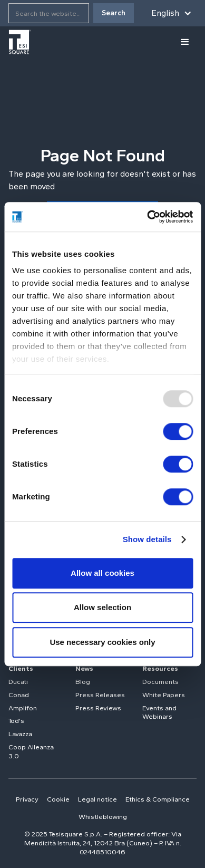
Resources (160, 668)
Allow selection (102, 607)
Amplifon (23, 708)
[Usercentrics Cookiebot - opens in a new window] (147, 217)
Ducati (18, 682)
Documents (160, 682)
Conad (19, 695)
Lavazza (20, 734)
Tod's (16, 721)
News (84, 668)
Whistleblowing (103, 817)
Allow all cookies (102, 573)
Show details (147, 539)
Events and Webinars (159, 712)
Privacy (27, 799)
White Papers (164, 695)
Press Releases (100, 695)
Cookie (58, 799)
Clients (21, 668)
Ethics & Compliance (158, 799)
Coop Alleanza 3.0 (31, 751)
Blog (83, 682)
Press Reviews (98, 708)
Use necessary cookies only (102, 642)
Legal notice (97, 799)
